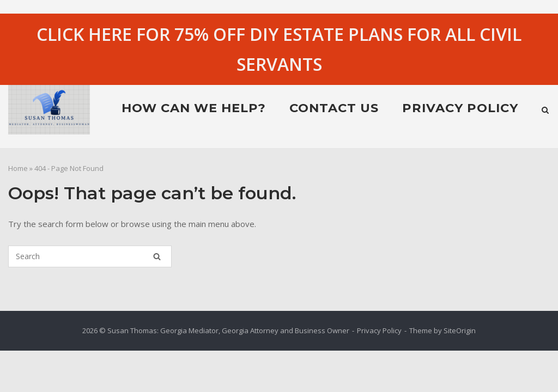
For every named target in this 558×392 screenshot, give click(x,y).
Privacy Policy (460, 108)
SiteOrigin (460, 330)
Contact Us (334, 108)
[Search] (157, 256)
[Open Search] (545, 111)
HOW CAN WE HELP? (194, 108)
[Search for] (90, 256)
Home (18, 168)
